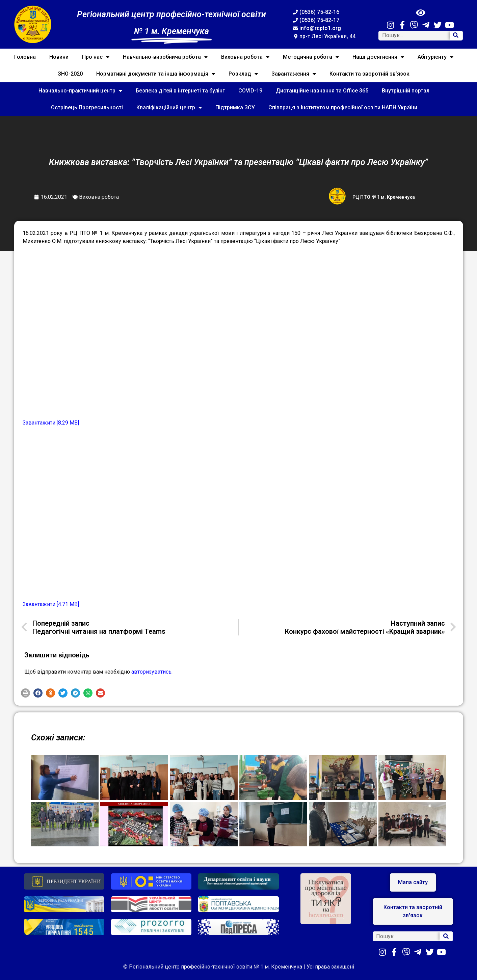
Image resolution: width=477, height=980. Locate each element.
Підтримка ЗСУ (235, 107)
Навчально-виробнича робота (165, 57)
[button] (25, 693)
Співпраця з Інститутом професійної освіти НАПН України (343, 107)
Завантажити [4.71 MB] (51, 604)
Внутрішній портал (406, 91)
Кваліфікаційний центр (169, 108)
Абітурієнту (435, 57)
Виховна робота (245, 57)
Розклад (243, 74)
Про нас (96, 57)
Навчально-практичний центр (80, 91)
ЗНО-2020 (70, 74)
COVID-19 (250, 91)
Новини (59, 57)
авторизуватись (151, 672)
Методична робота (311, 57)
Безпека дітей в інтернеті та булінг (180, 91)
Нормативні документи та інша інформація (156, 74)
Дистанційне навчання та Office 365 (322, 91)
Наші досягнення (378, 57)
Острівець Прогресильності (87, 107)
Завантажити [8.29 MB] (51, 423)
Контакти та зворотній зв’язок (369, 74)
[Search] (456, 36)
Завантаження (294, 74)
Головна (25, 57)
